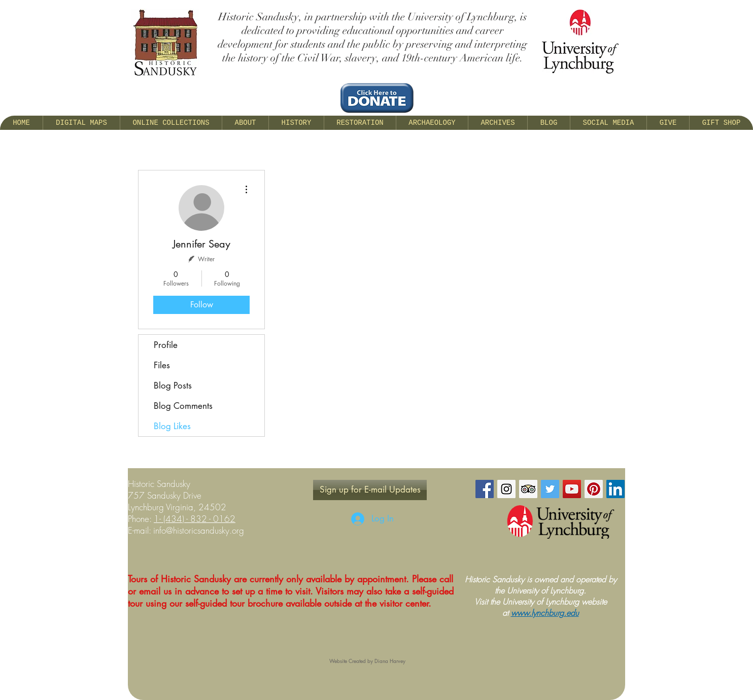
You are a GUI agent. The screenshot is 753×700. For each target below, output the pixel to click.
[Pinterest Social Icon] (594, 489)
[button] (245, 123)
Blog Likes (172, 426)
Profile (166, 345)
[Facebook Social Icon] (485, 489)
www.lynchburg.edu (545, 613)
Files (162, 365)
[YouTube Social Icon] (572, 489)
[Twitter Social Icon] (550, 489)
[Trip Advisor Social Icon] (528, 489)
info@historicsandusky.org (199, 530)
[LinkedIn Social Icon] (615, 489)
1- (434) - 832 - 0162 (195, 519)
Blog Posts (173, 386)
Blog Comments (183, 406)
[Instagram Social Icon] (506, 489)
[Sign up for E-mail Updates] (370, 490)
